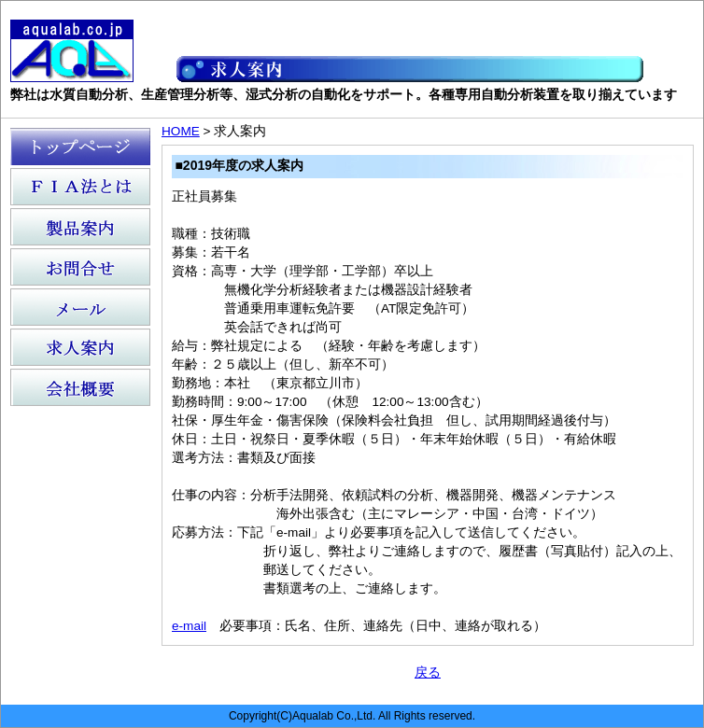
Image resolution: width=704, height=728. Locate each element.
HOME (181, 131)
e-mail (189, 626)
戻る (428, 672)
